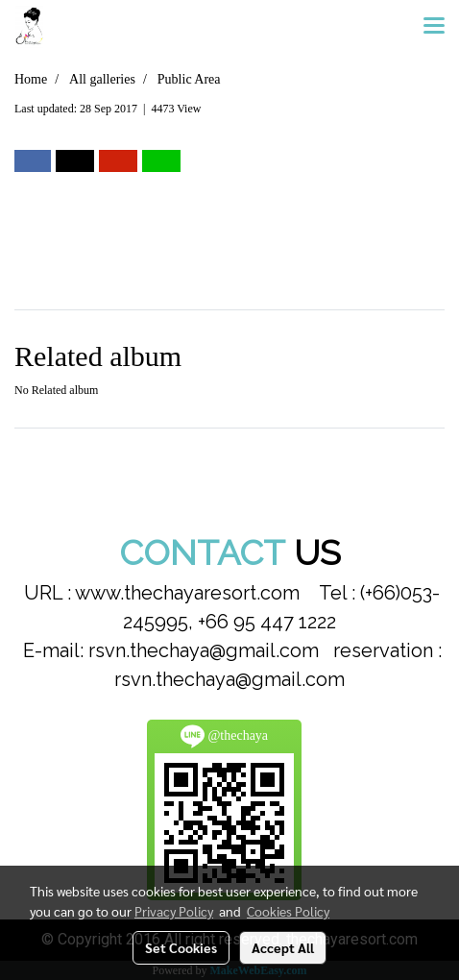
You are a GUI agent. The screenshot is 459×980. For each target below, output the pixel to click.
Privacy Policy (174, 911)
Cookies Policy (288, 911)
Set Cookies (181, 947)
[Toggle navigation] (434, 27)
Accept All (283, 947)
